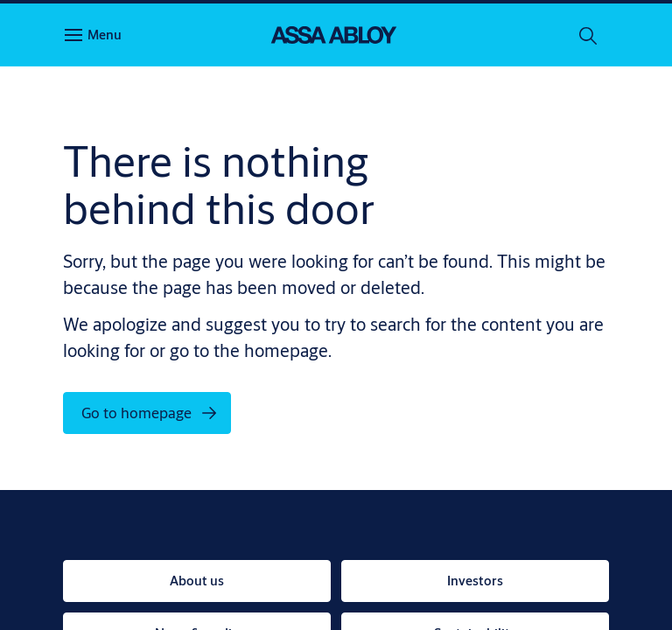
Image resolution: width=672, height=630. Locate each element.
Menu (105, 35)
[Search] (589, 35)
